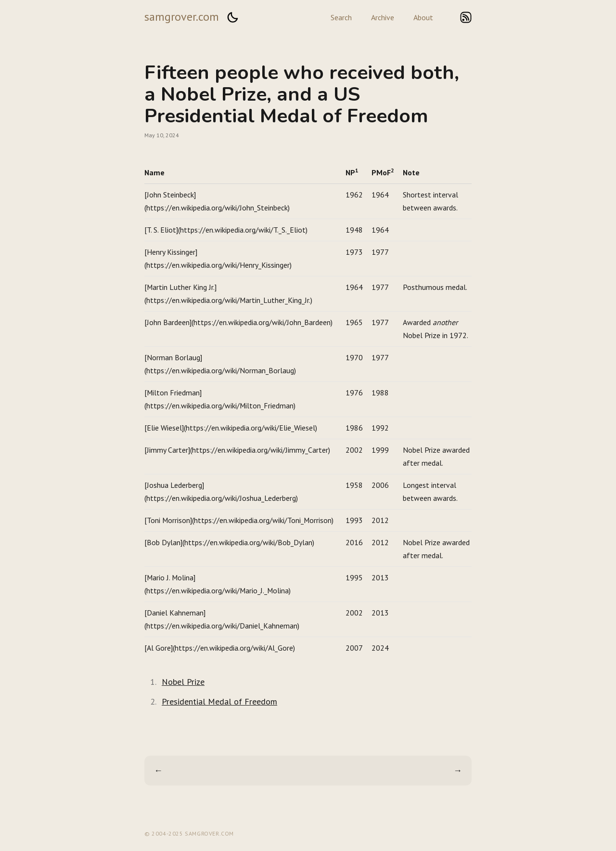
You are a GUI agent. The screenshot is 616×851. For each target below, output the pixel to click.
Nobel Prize (183, 682)
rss (466, 17)
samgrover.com (182, 17)
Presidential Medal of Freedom (219, 701)
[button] (232, 17)
